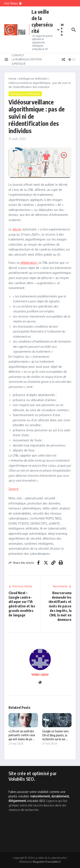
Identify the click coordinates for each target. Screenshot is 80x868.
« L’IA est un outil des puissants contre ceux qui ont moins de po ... (22, 735)
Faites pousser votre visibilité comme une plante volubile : (39, 796)
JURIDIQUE (19, 64)
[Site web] (40, 683)
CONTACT (18, 55)
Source (13, 489)
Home (12, 79)
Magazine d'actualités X (47, 862)
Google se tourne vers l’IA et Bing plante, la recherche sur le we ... (55, 735)
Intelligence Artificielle (33, 79)
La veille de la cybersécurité (42, 21)
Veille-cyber (40, 674)
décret (17, 229)
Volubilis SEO (36, 801)
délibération (29, 263)
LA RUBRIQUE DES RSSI (27, 59)
